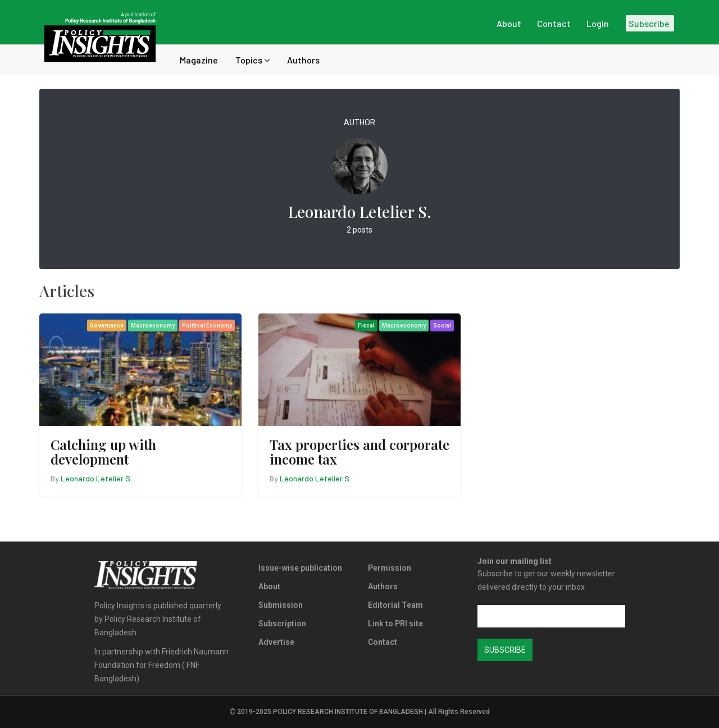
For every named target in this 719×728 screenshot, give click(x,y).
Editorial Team (395, 605)
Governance (107, 326)
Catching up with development (103, 452)
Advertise (276, 642)
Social (442, 326)
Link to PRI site (395, 624)
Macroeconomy (153, 326)
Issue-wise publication (300, 568)
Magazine (199, 60)
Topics (252, 60)
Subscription (282, 624)
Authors (303, 60)
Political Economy (207, 326)
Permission (390, 568)
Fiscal (366, 326)
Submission (281, 605)
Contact (383, 642)
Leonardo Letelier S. (96, 478)
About (269, 586)
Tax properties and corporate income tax (359, 452)
